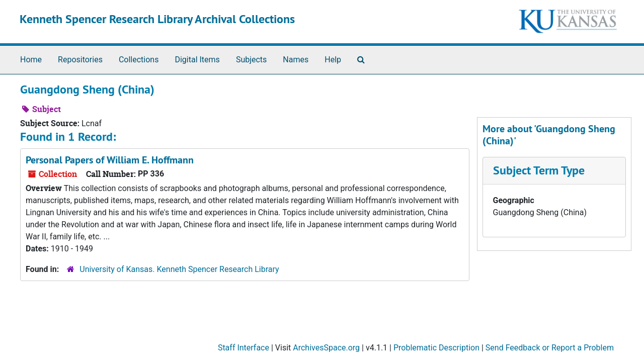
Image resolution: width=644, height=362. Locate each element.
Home (31, 60)
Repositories (80, 60)
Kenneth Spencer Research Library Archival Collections (157, 19)
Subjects (251, 60)
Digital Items (197, 60)
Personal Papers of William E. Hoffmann (110, 160)
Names (296, 60)
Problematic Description (436, 348)
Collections (139, 60)
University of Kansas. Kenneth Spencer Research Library (179, 269)
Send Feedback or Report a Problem (550, 348)
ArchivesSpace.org (326, 348)
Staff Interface (244, 348)
